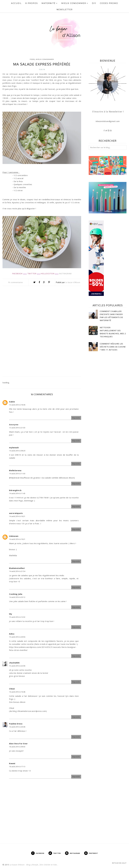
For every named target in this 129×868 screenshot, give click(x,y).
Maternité (50, 3)
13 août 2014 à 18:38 (17, 405)
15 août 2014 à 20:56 (17, 637)
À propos (32, 3)
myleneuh (14, 448)
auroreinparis (16, 513)
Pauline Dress (16, 724)
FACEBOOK (17, 273)
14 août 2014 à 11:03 (17, 474)
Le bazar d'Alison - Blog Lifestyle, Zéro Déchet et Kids (34, 865)
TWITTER (32, 273)
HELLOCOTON (47, 273)
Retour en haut (119, 863)
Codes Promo (109, 3)
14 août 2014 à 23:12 (17, 597)
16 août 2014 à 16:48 (17, 692)
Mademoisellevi (17, 568)
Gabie (12, 402)
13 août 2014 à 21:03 (17, 428)
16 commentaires (16, 282)
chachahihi (14, 663)
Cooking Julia (16, 594)
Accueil (16, 3)
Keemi (12, 763)
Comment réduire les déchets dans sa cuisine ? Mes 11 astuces (113, 347)
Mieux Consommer (75, 3)
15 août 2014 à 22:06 (17, 666)
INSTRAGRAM (65, 273)
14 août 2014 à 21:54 (17, 571)
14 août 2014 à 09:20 (17, 451)
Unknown (14, 536)
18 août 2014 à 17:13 (17, 767)
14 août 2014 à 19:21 (17, 539)
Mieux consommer (45, 59)
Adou (12, 634)
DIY (94, 3)
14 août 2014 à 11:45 (17, 493)
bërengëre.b (15, 490)
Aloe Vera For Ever (18, 744)
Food (32, 59)
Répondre (76, 418)
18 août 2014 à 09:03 (17, 747)
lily (11, 614)
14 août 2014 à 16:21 (17, 516)
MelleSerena (15, 470)
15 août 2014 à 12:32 (17, 617)
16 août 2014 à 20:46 (17, 727)
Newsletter (65, 9)
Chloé (12, 689)
